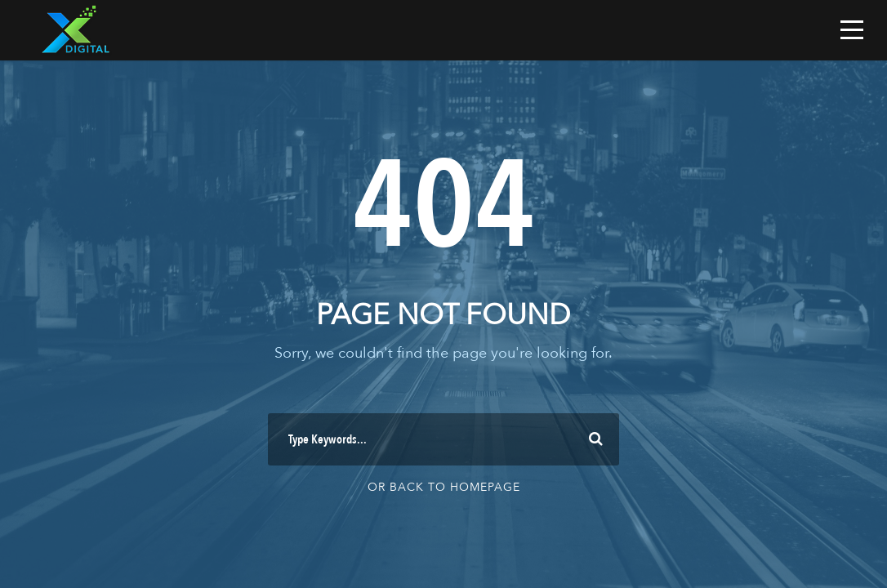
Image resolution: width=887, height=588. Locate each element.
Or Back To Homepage (444, 487)
